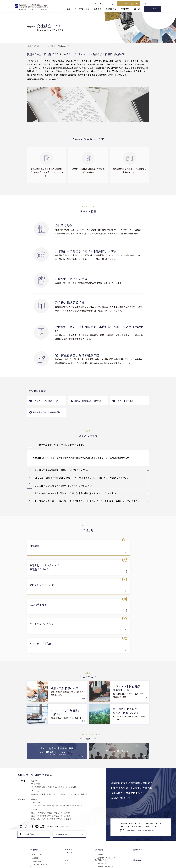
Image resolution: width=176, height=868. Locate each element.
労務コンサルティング (107, 799)
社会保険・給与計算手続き (109, 804)
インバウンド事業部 (49, 46)
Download (129, 834)
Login (112, 4)
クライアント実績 (82, 9)
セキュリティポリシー (79, 845)
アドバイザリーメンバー (39, 800)
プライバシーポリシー (97, 845)
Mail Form (30, 769)
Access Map (99, 4)
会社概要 (67, 9)
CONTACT (155, 9)
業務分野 (97, 9)
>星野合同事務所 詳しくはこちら (41, 79)
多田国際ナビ (111, 9)
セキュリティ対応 (37, 805)
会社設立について (109, 817)
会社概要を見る (62, 770)
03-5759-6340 (31, 761)
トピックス (69, 788)
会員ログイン (143, 783)
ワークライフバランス (107, 808)
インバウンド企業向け (129, 4)
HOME (29, 46)
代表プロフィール (37, 788)
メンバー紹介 (35, 796)
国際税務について (109, 821)
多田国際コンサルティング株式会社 (44, 817)
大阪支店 (33, 792)
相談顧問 (102, 788)
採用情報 (137, 9)
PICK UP (125, 9)
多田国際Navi (71, 797)
